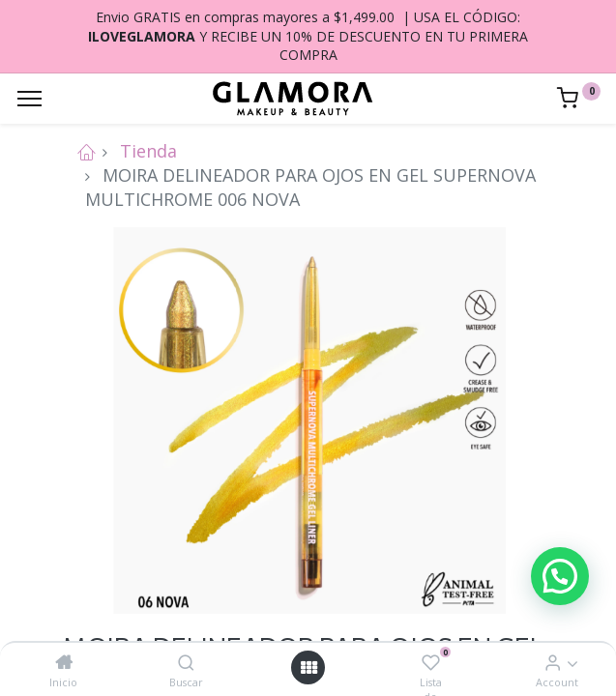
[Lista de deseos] (431, 662)
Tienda (148, 151)
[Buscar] (186, 662)
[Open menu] (308, 667)
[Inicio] (64, 662)
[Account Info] (553, 662)
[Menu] (29, 99)
